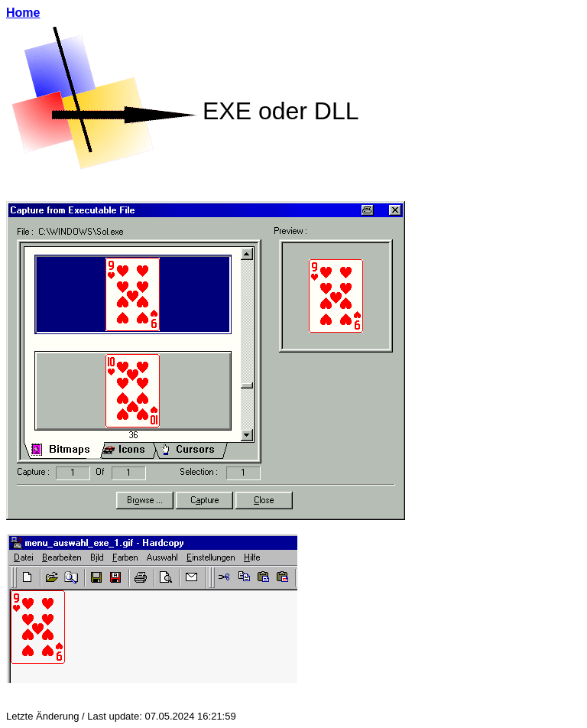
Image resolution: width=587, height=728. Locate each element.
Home (23, 13)
